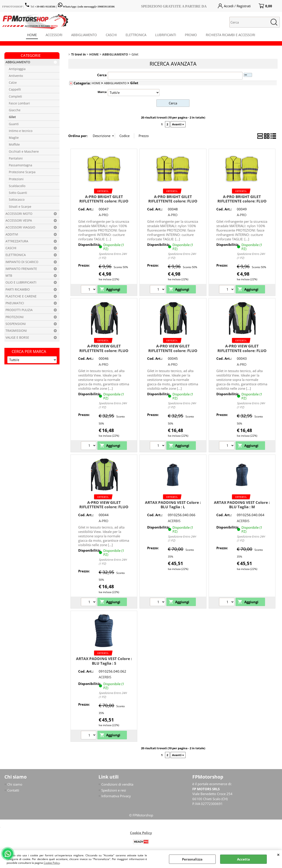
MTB (9, 276)
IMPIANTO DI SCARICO (22, 262)
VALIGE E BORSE (17, 338)
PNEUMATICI (15, 303)
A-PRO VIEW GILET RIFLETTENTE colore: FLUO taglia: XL (242, 351)
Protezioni (16, 179)
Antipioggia (17, 69)
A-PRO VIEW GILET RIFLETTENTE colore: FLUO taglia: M (173, 351)
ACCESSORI (54, 35)
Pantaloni (16, 158)
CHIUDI (278, 855)
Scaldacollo (17, 186)
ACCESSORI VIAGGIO (20, 227)
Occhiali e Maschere (24, 152)
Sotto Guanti (18, 193)
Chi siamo (15, 784)
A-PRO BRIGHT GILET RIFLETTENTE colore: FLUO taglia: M (173, 201)
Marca (102, 92)
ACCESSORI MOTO (19, 214)
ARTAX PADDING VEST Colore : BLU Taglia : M (242, 505)
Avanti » (178, 124)
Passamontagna (20, 165)
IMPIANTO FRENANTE (21, 269)
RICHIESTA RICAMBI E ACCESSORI (230, 35)
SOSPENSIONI (16, 324)
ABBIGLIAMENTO (84, 35)
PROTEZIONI (15, 317)
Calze (13, 83)
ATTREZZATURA (17, 241)
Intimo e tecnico (21, 131)
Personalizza (192, 859)
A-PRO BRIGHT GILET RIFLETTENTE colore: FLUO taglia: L (104, 201)
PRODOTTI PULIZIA (19, 310)
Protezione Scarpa (22, 172)
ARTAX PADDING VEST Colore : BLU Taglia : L (173, 505)
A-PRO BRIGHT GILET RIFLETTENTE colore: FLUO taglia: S (242, 201)
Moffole (14, 145)
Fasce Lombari (19, 103)
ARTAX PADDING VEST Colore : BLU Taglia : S (104, 661)
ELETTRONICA (136, 35)
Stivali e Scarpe (20, 207)
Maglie (14, 138)
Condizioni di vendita (117, 784)
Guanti (14, 124)
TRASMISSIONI (16, 331)
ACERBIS (174, 521)
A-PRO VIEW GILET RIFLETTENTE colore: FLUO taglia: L (104, 351)
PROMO (191, 35)
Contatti (13, 790)
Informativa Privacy (116, 796)
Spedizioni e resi (114, 790)
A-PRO (104, 215)
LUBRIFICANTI (166, 35)
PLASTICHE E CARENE (21, 296)
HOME (32, 35)
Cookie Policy (52, 863)
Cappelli (15, 89)
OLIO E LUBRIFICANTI (21, 282)
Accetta (243, 859)
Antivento (16, 76)
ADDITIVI (12, 234)
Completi (15, 96)
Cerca (102, 75)
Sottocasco (17, 200)
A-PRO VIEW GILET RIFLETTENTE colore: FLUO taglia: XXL (104, 507)
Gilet (12, 117)
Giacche (15, 110)
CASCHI (111, 35)
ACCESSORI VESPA (19, 221)
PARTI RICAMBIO (18, 289)
